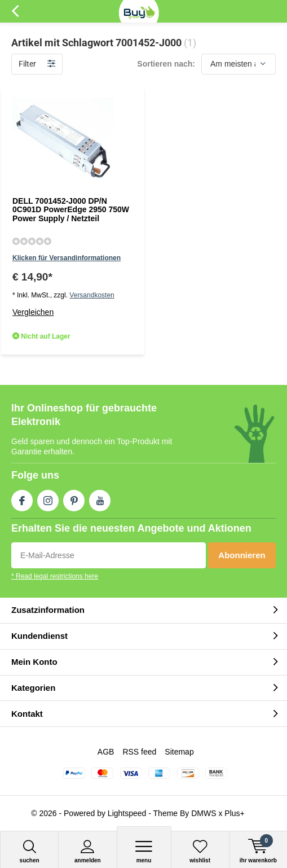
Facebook (22, 498)
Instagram (48, 498)
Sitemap (179, 752)
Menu (144, 851)
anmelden (87, 851)
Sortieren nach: (166, 64)
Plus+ (234, 813)
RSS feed (139, 752)
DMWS (204, 813)
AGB (106, 752)
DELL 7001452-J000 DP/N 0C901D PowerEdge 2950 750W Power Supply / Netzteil (71, 210)
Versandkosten (92, 295)
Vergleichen (33, 312)
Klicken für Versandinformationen (67, 258)
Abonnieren (242, 555)
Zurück (15, 11)
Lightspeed (127, 813)
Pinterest (74, 498)
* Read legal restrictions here (55, 576)
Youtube (100, 498)
